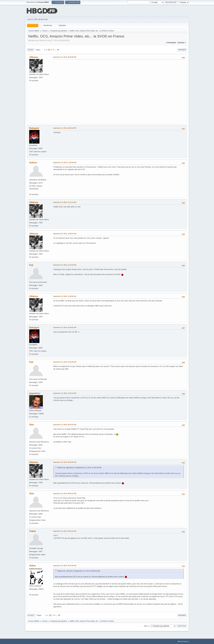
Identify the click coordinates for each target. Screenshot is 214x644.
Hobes (33, 565)
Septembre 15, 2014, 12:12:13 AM (65, 202)
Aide (179, 641)
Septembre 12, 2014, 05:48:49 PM (65, 57)
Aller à (146, 626)
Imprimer (182, 50)
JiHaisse (34, 57)
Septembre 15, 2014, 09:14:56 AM (65, 565)
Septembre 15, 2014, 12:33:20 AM (65, 265)
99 (58, 49)
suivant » (182, 42)
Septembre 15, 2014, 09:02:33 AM (65, 531)
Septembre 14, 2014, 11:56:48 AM (65, 162)
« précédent (171, 42)
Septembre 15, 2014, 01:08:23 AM (65, 327)
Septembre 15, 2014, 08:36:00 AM (65, 462)
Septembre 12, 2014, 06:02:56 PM (65, 128)
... (56, 49)
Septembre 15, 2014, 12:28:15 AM (65, 233)
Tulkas (33, 531)
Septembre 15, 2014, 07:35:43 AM (65, 393)
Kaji (31, 265)
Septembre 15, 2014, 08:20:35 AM (65, 424)
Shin (32, 424)
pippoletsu (35, 393)
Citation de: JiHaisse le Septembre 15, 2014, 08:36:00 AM (78, 571)
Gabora (33, 162)
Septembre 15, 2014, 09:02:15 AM (65, 493)
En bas (31, 50)
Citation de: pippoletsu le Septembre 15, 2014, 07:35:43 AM (79, 467)
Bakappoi (34, 128)
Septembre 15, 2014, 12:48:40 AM (65, 296)
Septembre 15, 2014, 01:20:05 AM (65, 362)
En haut (31, 615)
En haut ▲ (185, 641)
